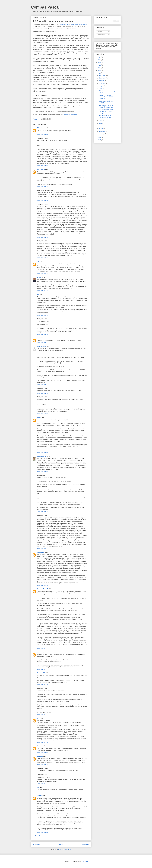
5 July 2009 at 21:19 (43, 548)
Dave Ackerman (42, 456)
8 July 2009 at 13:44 (43, 832)
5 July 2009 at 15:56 (43, 343)
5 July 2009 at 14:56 (43, 334)
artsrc (39, 652)
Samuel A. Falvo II (42, 589)
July (101, 89)
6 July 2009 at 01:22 (43, 648)
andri (38, 338)
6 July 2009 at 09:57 (43, 742)
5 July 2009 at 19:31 (43, 452)
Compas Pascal (45, 7)
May (101, 123)
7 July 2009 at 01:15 (43, 784)
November (103, 78)
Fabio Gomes (41, 128)
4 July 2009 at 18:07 (43, 200)
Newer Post (36, 844)
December (103, 75)
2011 (99, 68)
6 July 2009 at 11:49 (43, 765)
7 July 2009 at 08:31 (43, 792)
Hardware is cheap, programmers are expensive (73, 25)
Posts (99, 32)
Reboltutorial (41, 673)
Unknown (40, 756)
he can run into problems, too (70, 115)
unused (39, 277)
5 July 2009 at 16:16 (43, 385)
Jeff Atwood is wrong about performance (105, 116)
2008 (99, 137)
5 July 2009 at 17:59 (43, 414)
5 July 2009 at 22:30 (43, 585)
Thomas (39, 746)
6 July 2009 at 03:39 (43, 685)
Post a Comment (40, 836)
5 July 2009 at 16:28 (43, 393)
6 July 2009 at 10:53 (43, 753)
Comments (101, 35)
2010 (99, 70)
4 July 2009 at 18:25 (43, 237)
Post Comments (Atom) (65, 849)
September (103, 83)
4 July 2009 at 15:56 (43, 134)
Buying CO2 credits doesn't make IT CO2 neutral (106, 97)
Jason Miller (41, 552)
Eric (38, 294)
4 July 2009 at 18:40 (43, 258)
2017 (99, 57)
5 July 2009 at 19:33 (43, 471)
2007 (99, 140)
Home (61, 844)
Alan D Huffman (42, 346)
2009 (99, 73)
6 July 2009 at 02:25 (43, 669)
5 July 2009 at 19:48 (43, 512)
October (102, 81)
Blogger (85, 861)
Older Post (86, 844)
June (101, 121)
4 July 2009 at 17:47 (43, 187)
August (102, 86)
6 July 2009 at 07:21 (43, 714)
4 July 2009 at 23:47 (43, 291)
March (101, 129)
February (102, 131)
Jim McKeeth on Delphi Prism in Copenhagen (106, 106)
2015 (99, 62)
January (102, 134)
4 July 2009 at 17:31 (43, 166)
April (101, 126)
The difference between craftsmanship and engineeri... (106, 111)
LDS (38, 262)
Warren (39, 418)
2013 (99, 65)
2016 (99, 60)
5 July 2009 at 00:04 (43, 315)
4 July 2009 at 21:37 (43, 273)
